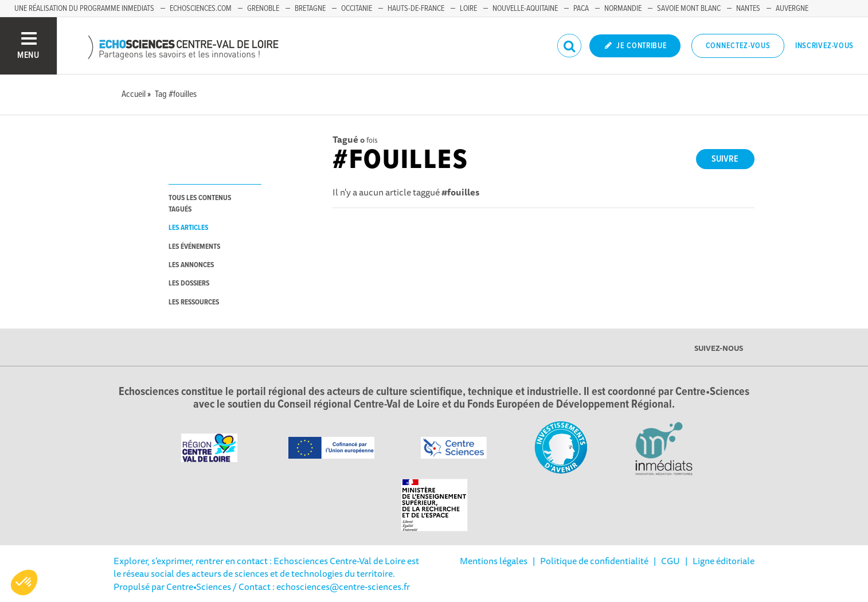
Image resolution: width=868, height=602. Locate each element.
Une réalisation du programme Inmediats (84, 9)
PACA (581, 9)
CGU (670, 561)
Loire (468, 9)
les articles (188, 228)
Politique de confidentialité (594, 561)
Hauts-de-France (416, 9)
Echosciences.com (201, 9)
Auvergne (792, 9)
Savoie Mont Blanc (689, 9)
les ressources (194, 302)
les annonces (191, 265)
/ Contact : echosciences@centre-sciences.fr (320, 587)
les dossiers (189, 284)
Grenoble (263, 9)
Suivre (725, 159)
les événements (194, 247)
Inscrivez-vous (824, 46)
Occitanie (357, 9)
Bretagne (310, 9)
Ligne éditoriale (724, 561)
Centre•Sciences (199, 587)
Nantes (748, 9)
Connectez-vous (738, 46)
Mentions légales (494, 561)
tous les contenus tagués (200, 204)
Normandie (623, 9)
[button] (24, 583)
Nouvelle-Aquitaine (525, 9)
